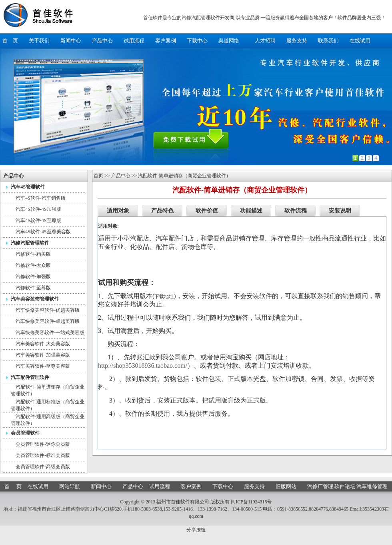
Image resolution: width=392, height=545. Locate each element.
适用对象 (118, 211)
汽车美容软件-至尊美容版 (43, 366)
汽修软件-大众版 (33, 265)
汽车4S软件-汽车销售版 (41, 198)
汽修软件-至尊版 (33, 288)
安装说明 (340, 211)
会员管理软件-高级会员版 (43, 467)
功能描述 (251, 211)
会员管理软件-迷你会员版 (43, 444)
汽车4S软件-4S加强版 (38, 209)
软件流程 (296, 211)
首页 (98, 176)
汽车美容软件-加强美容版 (43, 355)
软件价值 (207, 211)
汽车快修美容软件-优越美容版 (48, 310)
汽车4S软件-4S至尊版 (38, 220)
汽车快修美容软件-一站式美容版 (50, 333)
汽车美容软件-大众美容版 (43, 344)
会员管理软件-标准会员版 (43, 455)
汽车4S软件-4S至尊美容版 (43, 232)
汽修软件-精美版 (33, 254)
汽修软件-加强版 (33, 277)
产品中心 (121, 176)
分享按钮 (196, 530)
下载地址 (164, 297)
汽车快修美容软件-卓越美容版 (48, 321)
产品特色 (162, 211)
